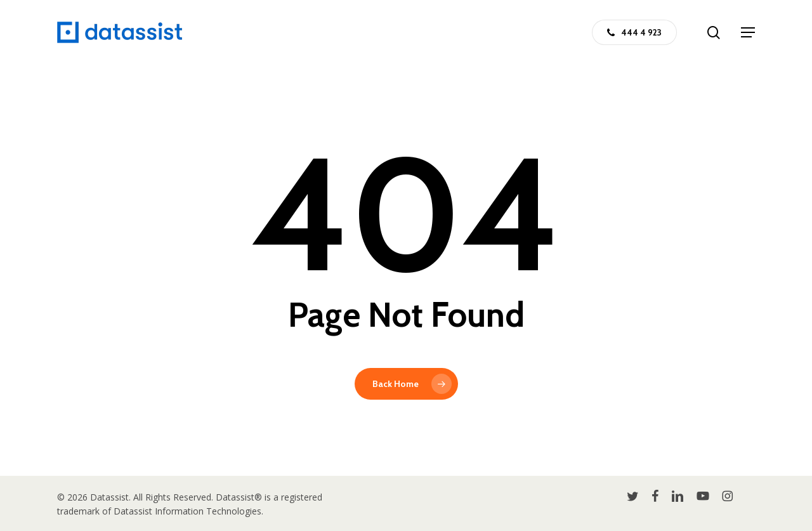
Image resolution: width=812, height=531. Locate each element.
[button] (748, 32)
